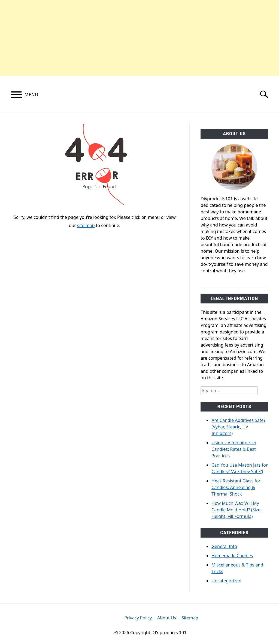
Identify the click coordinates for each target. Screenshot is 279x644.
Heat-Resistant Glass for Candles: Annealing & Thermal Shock (236, 487)
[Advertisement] (139, 38)
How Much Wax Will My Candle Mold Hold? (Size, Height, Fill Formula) (236, 510)
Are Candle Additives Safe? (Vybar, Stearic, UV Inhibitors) (238, 427)
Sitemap (190, 618)
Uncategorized (226, 581)
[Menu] (16, 96)
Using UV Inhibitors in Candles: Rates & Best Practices (234, 449)
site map (86, 225)
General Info (224, 546)
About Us (167, 618)
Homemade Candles (232, 556)
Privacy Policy (138, 618)
